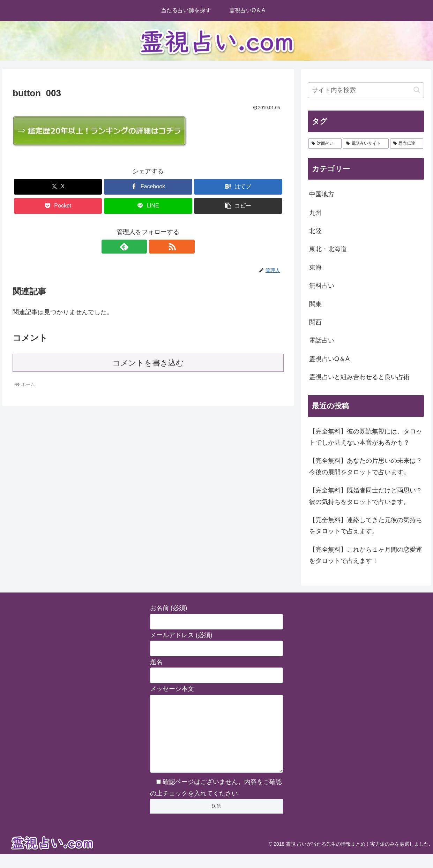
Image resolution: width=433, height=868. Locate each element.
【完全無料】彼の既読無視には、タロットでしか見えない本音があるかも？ (366, 437)
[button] (238, 206)
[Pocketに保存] (58, 206)
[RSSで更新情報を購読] (156, 247)
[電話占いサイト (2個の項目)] (366, 144)
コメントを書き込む (148, 363)
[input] (366, 90)
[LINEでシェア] (148, 206)
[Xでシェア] (58, 187)
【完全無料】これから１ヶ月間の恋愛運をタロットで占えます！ (366, 555)
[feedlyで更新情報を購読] (140, 247)
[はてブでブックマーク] (238, 187)
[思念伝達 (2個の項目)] (407, 144)
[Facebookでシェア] (148, 187)
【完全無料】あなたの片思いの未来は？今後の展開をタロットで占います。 (366, 466)
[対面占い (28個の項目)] (325, 144)
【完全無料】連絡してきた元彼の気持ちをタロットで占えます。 (366, 526)
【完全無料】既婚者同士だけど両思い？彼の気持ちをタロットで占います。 (366, 496)
